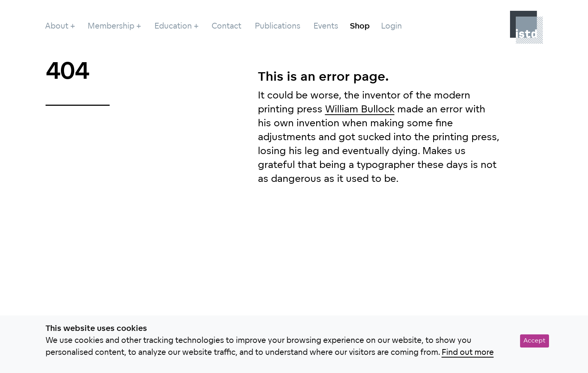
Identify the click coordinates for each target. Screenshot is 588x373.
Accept (535, 341)
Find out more (468, 353)
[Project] (526, 27)
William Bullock (360, 110)
